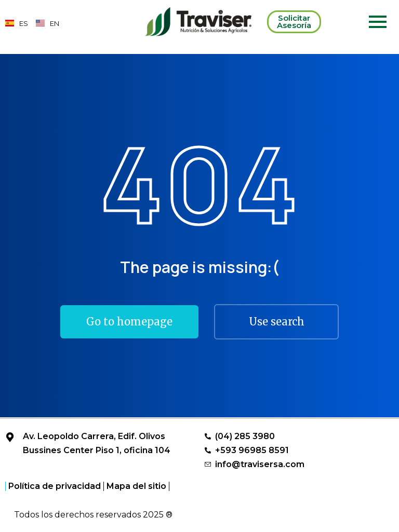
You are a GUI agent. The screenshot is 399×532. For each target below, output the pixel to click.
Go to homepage (129, 322)
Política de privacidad (55, 486)
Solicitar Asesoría (294, 22)
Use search (277, 322)
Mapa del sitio (136, 486)
